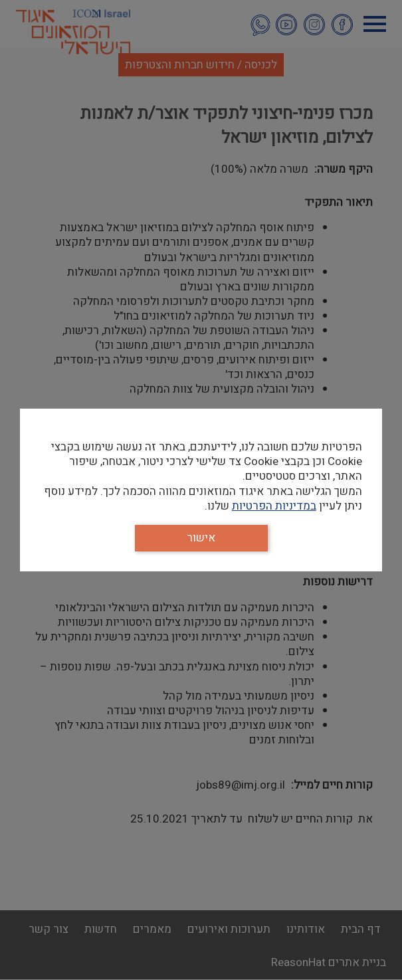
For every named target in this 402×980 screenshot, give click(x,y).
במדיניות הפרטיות (274, 506)
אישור (201, 538)
